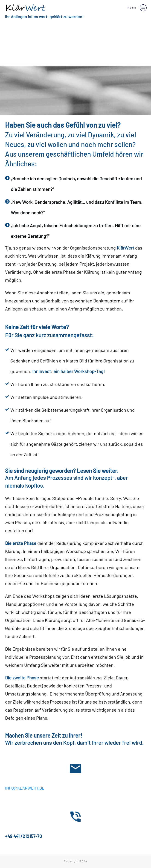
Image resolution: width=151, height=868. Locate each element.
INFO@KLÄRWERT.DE (25, 788)
